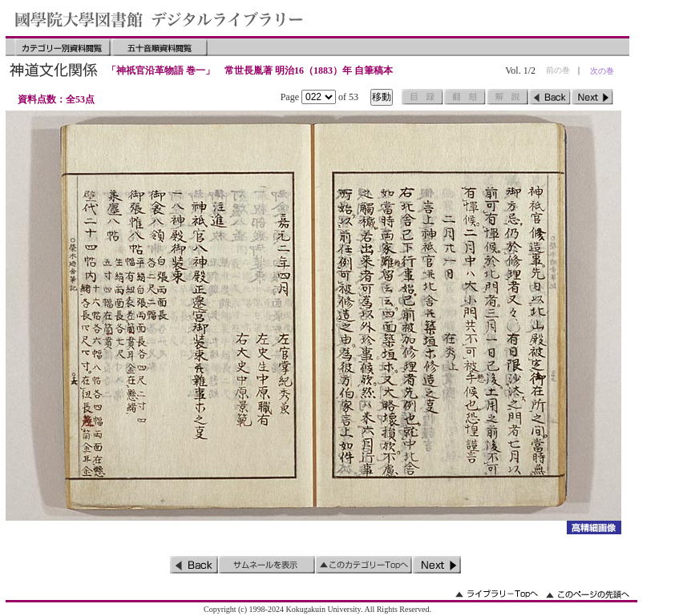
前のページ (550, 97)
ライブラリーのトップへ (497, 594)
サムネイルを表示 (267, 565)
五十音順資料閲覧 (160, 47)
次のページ (592, 97)
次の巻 (602, 71)
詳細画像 (594, 527)
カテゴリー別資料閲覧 (63, 47)
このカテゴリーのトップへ (364, 565)
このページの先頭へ (588, 594)
